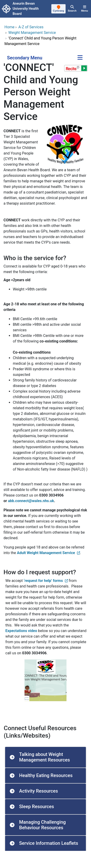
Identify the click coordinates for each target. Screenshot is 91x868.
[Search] (72, 9)
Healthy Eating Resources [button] (46, 775)
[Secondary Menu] (80, 58)
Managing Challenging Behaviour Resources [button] (42, 825)
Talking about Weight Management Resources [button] (45, 757)
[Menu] (85, 9)
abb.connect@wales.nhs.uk (31, 501)
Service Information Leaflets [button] (49, 843)
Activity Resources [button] (38, 791)
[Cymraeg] (58, 9)
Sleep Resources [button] (37, 807)
